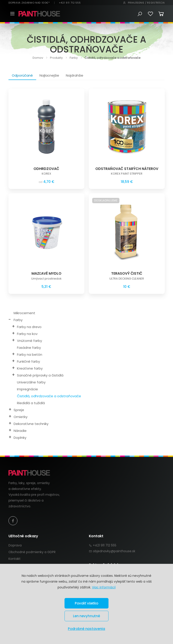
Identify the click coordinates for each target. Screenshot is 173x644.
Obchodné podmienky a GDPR (32, 552)
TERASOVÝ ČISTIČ (127, 273)
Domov (38, 58)
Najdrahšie (75, 75)
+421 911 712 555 (70, 3)
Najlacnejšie (49, 75)
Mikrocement (24, 313)
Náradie (20, 431)
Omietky (21, 417)
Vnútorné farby (29, 341)
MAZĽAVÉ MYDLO (46, 273)
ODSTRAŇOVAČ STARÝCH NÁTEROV (127, 169)
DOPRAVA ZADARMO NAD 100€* (29, 3)
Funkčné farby (28, 361)
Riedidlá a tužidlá (31, 403)
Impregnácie (27, 389)
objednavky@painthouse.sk (114, 551)
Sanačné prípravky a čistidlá (40, 375)
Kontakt (15, 559)
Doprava (15, 545)
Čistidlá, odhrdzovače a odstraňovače (49, 396)
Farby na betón (30, 354)
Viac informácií (104, 587)
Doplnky (20, 438)
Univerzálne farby (31, 382)
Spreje (19, 410)
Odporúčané (22, 75)
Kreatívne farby (30, 368)
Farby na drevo (29, 327)
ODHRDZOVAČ (46, 169)
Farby (73, 58)
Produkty (56, 58)
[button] (140, 14)
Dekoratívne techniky (31, 424)
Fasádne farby (29, 348)
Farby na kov (27, 334)
